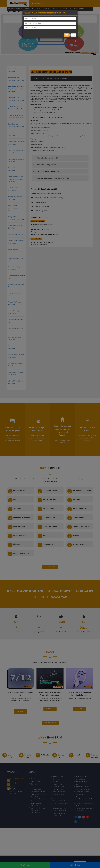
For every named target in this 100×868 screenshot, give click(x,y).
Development (35, 784)
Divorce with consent (19, 554)
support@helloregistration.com (20, 783)
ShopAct (14, 545)
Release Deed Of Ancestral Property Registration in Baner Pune (16, 89)
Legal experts (8, 756)
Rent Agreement (17, 491)
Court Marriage (36, 813)
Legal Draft (46, 7)
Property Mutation (17, 536)
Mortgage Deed (16, 527)
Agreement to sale (47, 491)
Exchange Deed (76, 518)
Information (35, 78)
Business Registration (15, 11)
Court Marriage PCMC (60, 811)
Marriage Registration (15, 7)
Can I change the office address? (48, 171)
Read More (20, 711)
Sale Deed (14, 509)
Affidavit (73, 536)
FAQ (43, 78)
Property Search (81, 779)
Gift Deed (73, 500)
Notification (42, 755)
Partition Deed (46, 509)
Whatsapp (25, 865)
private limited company (81, 123)
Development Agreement (79, 491)
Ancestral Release (77, 509)
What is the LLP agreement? (47, 165)
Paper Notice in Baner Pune (16, 234)
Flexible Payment (92, 756)
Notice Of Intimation (59, 792)
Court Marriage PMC (59, 808)
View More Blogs (50, 723)
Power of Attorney (47, 527)
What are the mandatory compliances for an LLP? (54, 178)
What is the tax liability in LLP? (47, 158)
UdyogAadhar (45, 545)
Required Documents (61, 78)
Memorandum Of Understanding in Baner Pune (15, 208)
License (55, 7)
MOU (12, 500)
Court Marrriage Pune (82, 792)
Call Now (75, 865)
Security (75, 755)
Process (49, 78)
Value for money (25, 756)
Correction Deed (46, 518)
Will (42, 536)
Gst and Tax (64, 7)
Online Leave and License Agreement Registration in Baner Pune (16, 179)
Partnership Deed (47, 500)
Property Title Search (78, 527)
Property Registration (32, 7)
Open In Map (14, 794)
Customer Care (59, 756)
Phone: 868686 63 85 (17, 779)
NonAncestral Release (19, 518)
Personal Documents (77, 7)
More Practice (50, 567)
